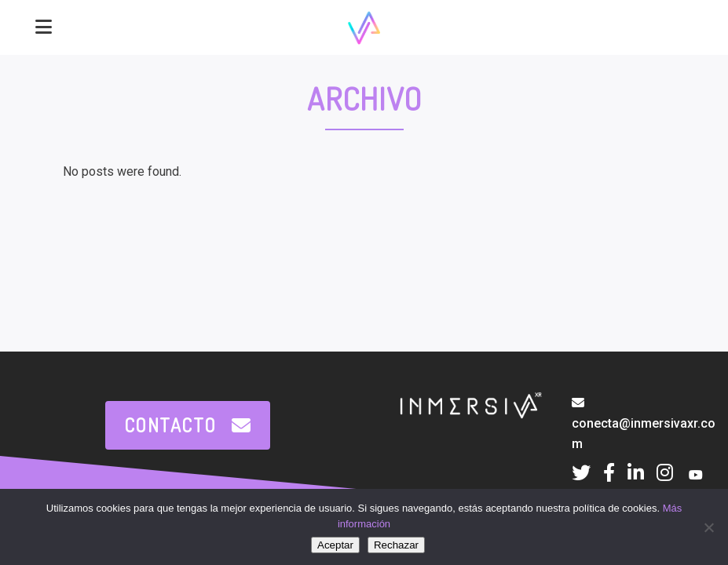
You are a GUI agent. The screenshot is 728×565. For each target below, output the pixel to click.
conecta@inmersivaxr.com (644, 424)
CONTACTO (188, 425)
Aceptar (335, 545)
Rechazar (396, 545)
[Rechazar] (708, 527)
